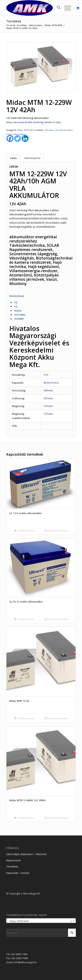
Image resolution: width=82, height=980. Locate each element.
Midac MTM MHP (26, 130)
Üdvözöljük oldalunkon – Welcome (26, 854)
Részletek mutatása (56, 531)
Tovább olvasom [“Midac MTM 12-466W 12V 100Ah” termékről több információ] (24, 818)
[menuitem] (57, 8)
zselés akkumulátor (16, 134)
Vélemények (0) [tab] (32, 158)
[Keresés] (57, 8)
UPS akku (49, 130)
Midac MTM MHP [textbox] (40, 921)
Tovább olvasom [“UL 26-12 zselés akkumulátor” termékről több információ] (24, 619)
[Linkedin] (25, 139)
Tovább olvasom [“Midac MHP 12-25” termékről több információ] (24, 719)
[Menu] (66, 8)
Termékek (14, 21)
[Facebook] (10, 139)
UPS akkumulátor (64, 130)
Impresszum (13, 860)
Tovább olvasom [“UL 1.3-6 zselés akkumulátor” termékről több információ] (24, 531)
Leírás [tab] (13, 158)
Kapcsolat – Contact (18, 873)
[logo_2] (34, 8)
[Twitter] (18, 139)
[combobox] (41, 921)
